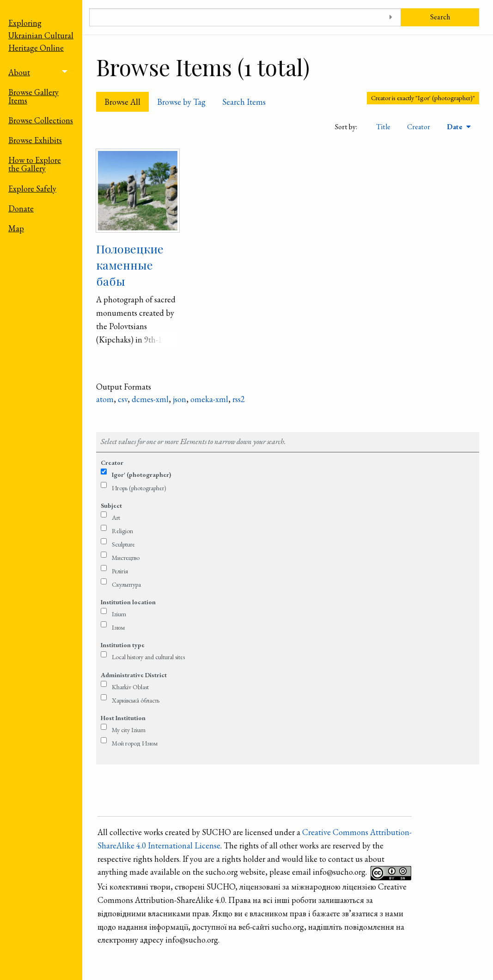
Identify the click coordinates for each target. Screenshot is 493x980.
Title (383, 127)
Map (16, 228)
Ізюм (118, 627)
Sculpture (123, 544)
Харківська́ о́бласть (136, 700)
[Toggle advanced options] (391, 17)
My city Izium (129, 730)
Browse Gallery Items (33, 96)
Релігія (120, 571)
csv (123, 399)
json (180, 399)
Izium (119, 614)
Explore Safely (32, 189)
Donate (21, 208)
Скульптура (126, 584)
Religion (122, 531)
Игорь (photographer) (139, 488)
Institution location (128, 602)
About (19, 72)
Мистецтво (126, 558)
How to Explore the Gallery (35, 164)
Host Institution (123, 718)
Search (440, 17)
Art (116, 517)
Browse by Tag (181, 102)
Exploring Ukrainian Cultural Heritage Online (41, 35)
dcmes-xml (150, 399)
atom (105, 399)
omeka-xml (209, 399)
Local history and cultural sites (148, 657)
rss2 (239, 399)
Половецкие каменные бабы (130, 265)
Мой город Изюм (135, 743)
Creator (419, 127)
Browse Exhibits (35, 140)
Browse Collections (41, 120)
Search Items (244, 102)
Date (456, 127)
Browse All (122, 102)
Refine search (288, 423)
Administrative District (134, 675)
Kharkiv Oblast (130, 687)
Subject (111, 505)
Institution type (123, 645)
